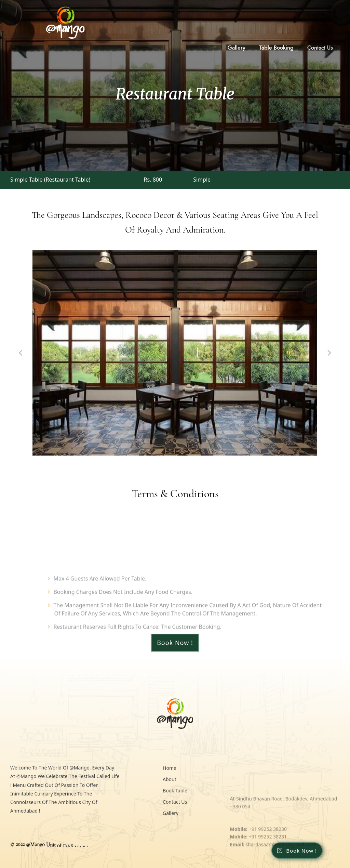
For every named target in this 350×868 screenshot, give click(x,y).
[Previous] (21, 353)
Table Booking (276, 48)
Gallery (237, 48)
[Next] (329, 353)
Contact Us (320, 48)
